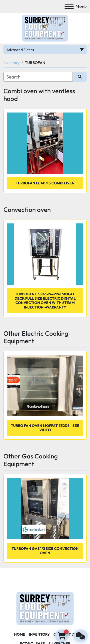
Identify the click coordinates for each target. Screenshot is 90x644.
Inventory (39, 634)
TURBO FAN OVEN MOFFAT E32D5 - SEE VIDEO (45, 428)
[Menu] (69, 6)
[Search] (38, 77)
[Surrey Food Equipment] (45, 608)
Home (20, 634)
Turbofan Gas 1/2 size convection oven (45, 551)
